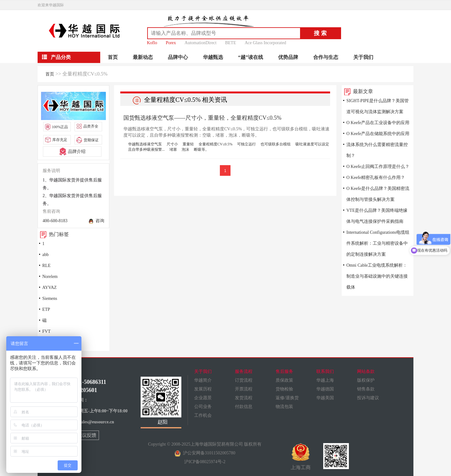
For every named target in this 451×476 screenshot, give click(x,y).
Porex (171, 43)
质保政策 (284, 380)
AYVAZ (49, 288)
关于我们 (363, 57)
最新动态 (143, 57)
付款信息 (244, 407)
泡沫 (185, 149)
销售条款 (366, 389)
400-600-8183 (55, 221)
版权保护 (366, 380)
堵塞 (173, 149)
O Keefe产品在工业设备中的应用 (378, 123)
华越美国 (325, 398)
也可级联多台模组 (276, 144)
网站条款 (366, 371)
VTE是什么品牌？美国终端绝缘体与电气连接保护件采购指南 (377, 216)
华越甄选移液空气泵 (145, 144)
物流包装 (284, 407)
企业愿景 (203, 398)
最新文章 (357, 91)
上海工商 (301, 457)
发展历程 (203, 389)
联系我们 (325, 371)
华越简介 (203, 380)
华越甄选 (213, 57)
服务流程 (244, 371)
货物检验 (284, 389)
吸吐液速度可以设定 (312, 144)
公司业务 (203, 407)
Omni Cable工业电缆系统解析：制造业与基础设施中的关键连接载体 (377, 276)
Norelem (50, 277)
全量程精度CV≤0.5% (215, 144)
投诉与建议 (368, 398)
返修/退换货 (287, 398)
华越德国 (325, 389)
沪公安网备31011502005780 (205, 453)
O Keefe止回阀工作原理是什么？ (378, 167)
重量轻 (188, 144)
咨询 (96, 221)
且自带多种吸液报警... (146, 149)
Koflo (152, 43)
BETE (231, 43)
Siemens (50, 298)
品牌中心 (178, 57)
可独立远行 (246, 144)
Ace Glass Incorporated (265, 43)
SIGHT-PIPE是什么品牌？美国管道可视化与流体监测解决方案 (378, 106)
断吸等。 (201, 149)
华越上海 (325, 380)
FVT (46, 331)
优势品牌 (288, 57)
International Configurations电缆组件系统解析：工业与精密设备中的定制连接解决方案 (378, 243)
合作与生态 (326, 57)
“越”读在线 (251, 57)
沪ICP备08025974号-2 (205, 462)
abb (45, 255)
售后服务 (284, 371)
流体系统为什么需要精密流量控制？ (377, 150)
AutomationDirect (200, 43)
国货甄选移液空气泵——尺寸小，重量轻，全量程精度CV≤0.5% (202, 118)
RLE (46, 266)
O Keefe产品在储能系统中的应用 (378, 134)
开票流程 (244, 389)
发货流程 (244, 398)
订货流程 (244, 380)
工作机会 (203, 415)
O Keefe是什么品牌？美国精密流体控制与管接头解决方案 (378, 194)
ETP (46, 309)
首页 (113, 57)
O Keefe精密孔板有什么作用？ (376, 178)
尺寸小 (172, 144)
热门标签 (53, 234)
